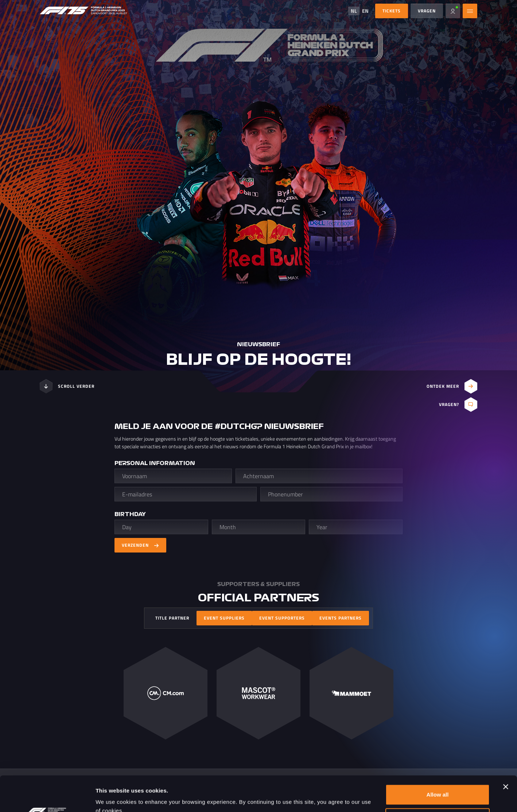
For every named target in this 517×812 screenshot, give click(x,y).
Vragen (427, 11)
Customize (438, 785)
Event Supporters (282, 618)
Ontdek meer (452, 386)
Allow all (438, 762)
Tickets (392, 11)
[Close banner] (506, 754)
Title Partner (172, 618)
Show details (112, 798)
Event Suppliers (224, 618)
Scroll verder (67, 386)
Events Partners (341, 618)
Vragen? (458, 405)
